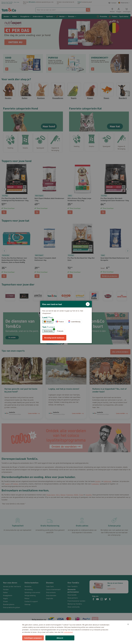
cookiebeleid (68, 632)
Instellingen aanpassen (33, 638)
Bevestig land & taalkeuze (54, 338)
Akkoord (60, 638)
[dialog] (66, 322)
